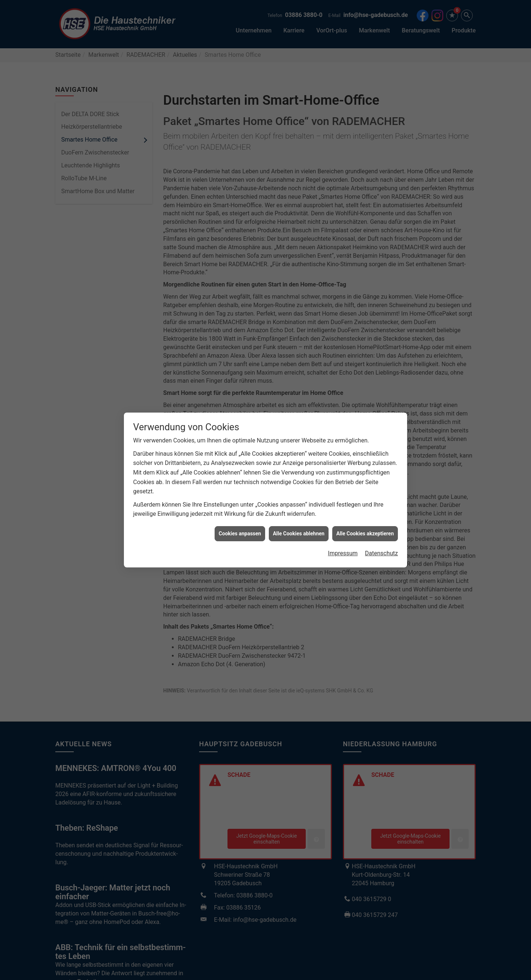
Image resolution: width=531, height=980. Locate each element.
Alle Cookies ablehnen (299, 447)
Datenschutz (381, 467)
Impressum (343, 467)
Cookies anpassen (240, 447)
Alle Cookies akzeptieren (365, 447)
